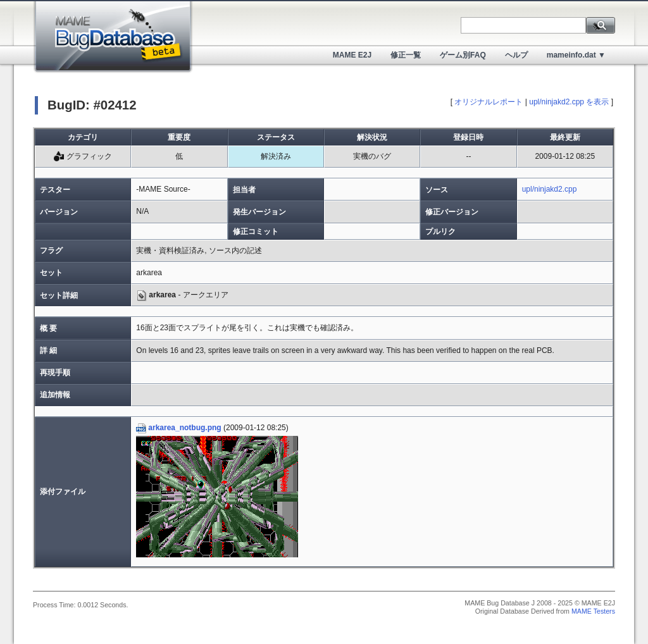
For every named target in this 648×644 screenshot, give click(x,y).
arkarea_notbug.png (178, 428)
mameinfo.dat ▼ (576, 55)
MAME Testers (593, 611)
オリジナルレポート (489, 102)
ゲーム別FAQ (463, 55)
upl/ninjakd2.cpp (550, 189)
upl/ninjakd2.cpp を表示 (569, 102)
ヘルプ (516, 55)
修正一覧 (406, 55)
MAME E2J (352, 55)
